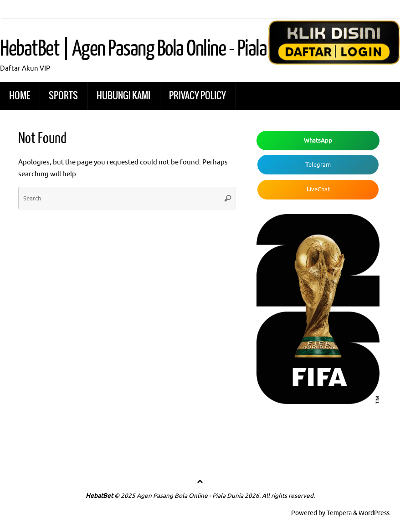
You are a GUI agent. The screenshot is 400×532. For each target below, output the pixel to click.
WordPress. (375, 513)
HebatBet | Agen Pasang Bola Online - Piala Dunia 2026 (172, 49)
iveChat (318, 189)
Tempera (339, 513)
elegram (318, 165)
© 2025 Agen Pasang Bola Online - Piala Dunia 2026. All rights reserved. (215, 496)
